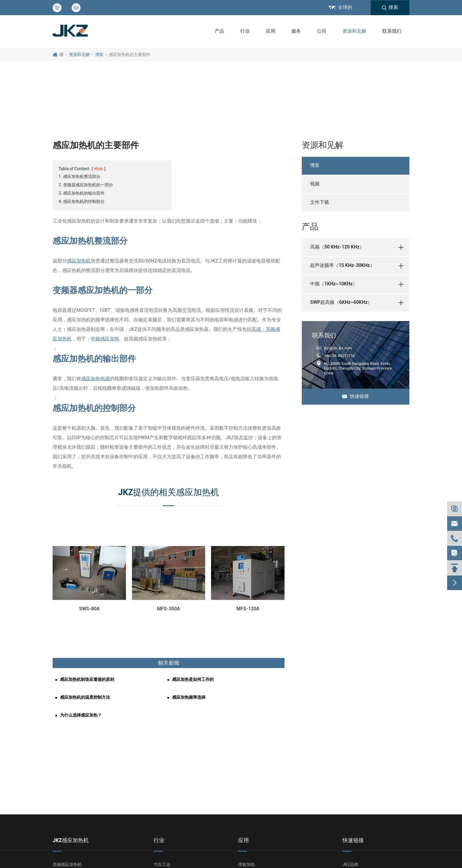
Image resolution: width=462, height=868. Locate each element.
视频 (315, 184)
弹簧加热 (246, 864)
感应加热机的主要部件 (130, 54)
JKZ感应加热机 (71, 840)
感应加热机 (79, 261)
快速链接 (356, 396)
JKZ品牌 (350, 864)
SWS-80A (89, 609)
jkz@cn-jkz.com (338, 348)
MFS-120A (248, 609)
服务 (296, 31)
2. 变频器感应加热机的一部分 (86, 185)
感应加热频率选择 (189, 697)
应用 (271, 31)
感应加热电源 (95, 379)
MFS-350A (168, 609)
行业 (245, 31)
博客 (99, 54)
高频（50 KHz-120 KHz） (337, 247)
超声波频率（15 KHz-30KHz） (342, 265)
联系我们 (392, 31)
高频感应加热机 (67, 864)
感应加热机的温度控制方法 (85, 697)
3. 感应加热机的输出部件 (82, 193)
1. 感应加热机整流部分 (80, 176)
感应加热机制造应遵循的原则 (87, 679)
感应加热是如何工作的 (193, 679)
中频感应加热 (105, 339)
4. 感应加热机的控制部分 (82, 201)
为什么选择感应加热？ (81, 715)
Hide (99, 169)
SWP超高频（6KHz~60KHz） (341, 302)
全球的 (345, 7)
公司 (322, 31)
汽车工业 (162, 864)
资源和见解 (354, 31)
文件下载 (320, 202)
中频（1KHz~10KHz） (334, 284)
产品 (219, 31)
